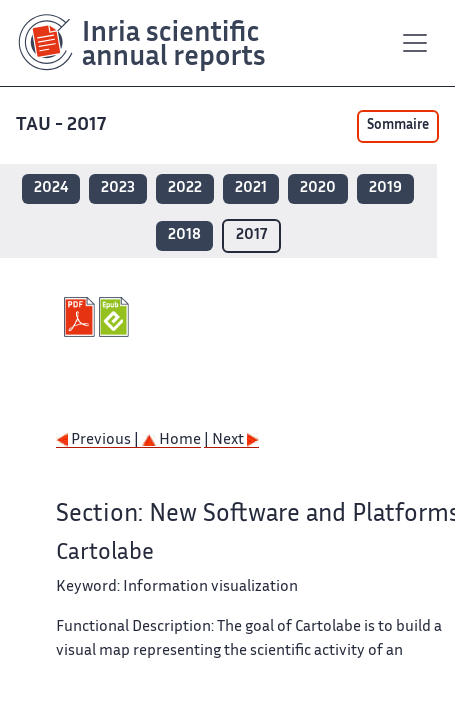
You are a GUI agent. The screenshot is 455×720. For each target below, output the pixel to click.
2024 (51, 188)
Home (171, 440)
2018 (184, 235)
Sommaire (398, 126)
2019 (385, 188)
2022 (185, 188)
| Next (231, 440)
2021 (251, 188)
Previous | (99, 440)
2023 (118, 188)
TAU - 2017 (63, 125)
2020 (318, 188)
